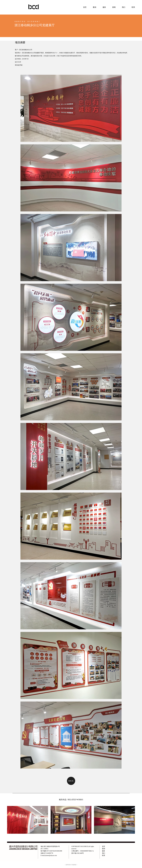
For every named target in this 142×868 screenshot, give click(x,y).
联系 (133, 7)
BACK (71, 781)
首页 (85, 7)
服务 (104, 7)
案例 (94, 7)
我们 (104, 853)
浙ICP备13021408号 (78, 853)
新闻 (114, 7)
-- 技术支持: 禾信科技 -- (71, 865)
